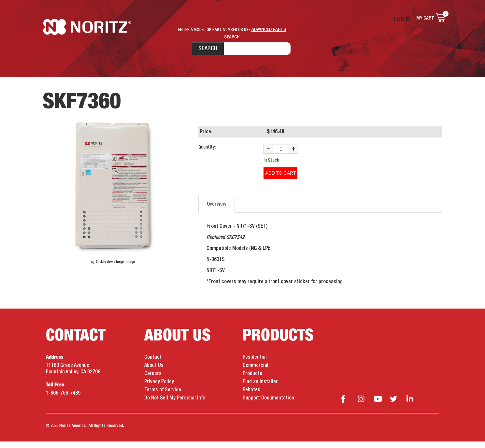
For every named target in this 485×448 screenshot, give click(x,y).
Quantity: (207, 158)
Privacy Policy (159, 388)
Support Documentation (268, 405)
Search (187, 45)
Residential (255, 364)
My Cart (425, 18)
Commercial (256, 372)
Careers (153, 380)
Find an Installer (260, 388)
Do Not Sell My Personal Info (175, 405)
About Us (154, 372)
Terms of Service (163, 397)
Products (252, 380)
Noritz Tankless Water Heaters (90, 46)
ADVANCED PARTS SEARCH (269, 30)
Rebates (251, 397)
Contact (153, 364)
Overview (217, 211)
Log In (406, 18)
